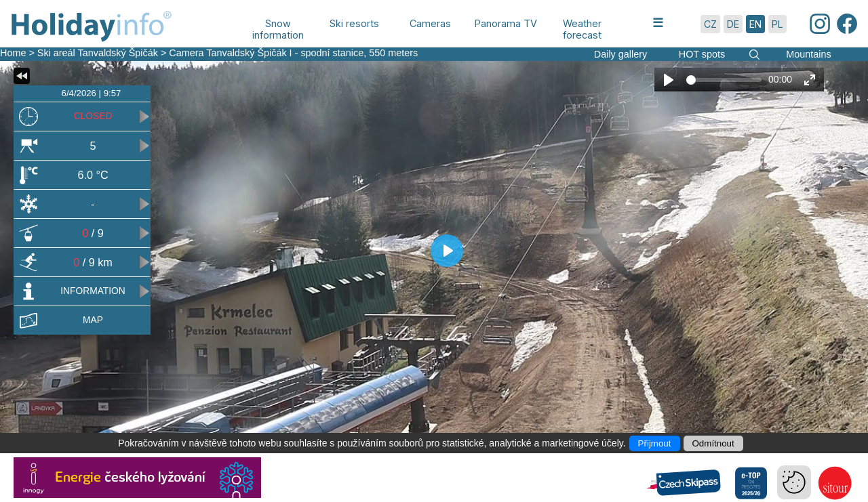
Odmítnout (713, 443)
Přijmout (655, 443)
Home (13, 53)
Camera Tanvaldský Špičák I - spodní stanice (266, 53)
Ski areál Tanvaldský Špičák (98, 53)
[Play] (669, 80)
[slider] (724, 80)
